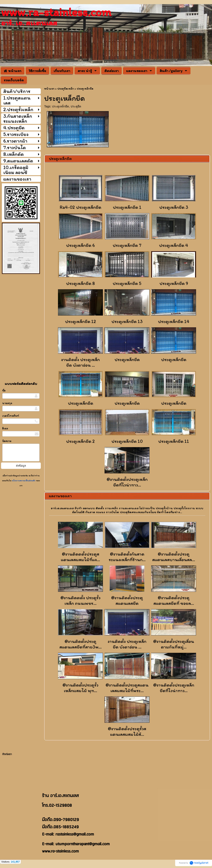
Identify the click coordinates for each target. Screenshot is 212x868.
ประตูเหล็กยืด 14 (174, 321)
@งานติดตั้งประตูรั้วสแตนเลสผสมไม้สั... (127, 731)
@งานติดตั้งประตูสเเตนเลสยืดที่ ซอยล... (174, 600)
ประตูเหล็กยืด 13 (127, 321)
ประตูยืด (76, 106)
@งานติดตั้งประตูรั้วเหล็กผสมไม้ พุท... (80, 688)
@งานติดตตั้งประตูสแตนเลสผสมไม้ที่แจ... (80, 557)
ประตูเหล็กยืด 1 (127, 207)
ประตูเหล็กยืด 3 (174, 207)
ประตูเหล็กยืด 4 (174, 245)
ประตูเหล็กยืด (60, 106)
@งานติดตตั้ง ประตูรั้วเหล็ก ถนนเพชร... (80, 600)
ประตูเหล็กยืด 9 (174, 283)
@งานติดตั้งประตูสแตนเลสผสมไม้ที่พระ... (127, 688)
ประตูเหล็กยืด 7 (127, 245)
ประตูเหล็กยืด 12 (81, 321)
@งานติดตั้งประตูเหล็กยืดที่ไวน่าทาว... (127, 482)
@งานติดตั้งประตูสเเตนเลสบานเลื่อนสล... (174, 557)
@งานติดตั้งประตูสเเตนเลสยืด (127, 600)
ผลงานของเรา (60, 496)
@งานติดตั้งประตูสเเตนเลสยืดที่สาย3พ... (81, 644)
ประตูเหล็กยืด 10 (127, 441)
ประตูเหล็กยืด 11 (174, 441)
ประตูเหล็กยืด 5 (127, 283)
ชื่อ (4, 391)
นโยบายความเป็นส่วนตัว (24, 480)
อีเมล (5, 428)
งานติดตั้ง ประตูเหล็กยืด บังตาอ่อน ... (80, 362)
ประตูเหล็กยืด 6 (80, 245)
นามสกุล (7, 403)
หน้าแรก (49, 89)
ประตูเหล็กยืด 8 (80, 283)
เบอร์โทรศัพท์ (11, 416)
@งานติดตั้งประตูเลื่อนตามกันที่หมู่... (174, 644)
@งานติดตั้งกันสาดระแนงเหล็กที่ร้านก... (127, 557)
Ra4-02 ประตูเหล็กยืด (80, 207)
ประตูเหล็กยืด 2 (80, 441)
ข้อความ (7, 441)
